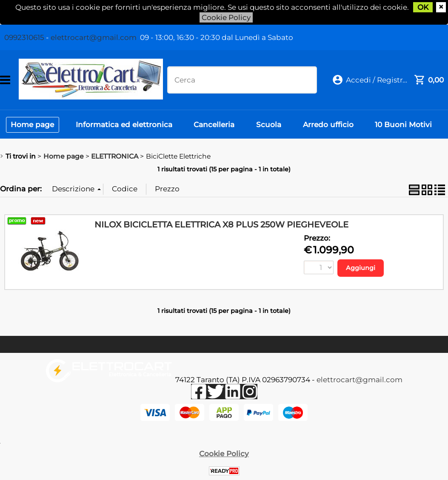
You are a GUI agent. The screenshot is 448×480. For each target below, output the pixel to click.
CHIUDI (441, 7)
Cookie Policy (226, 17)
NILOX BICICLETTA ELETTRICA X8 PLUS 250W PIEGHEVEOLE (221, 225)
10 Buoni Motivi (407, 125)
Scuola (271, 125)
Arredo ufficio (331, 125)
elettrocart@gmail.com (94, 37)
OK (424, 7)
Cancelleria (216, 125)
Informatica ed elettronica (125, 125)
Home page (33, 125)
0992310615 (24, 37)
